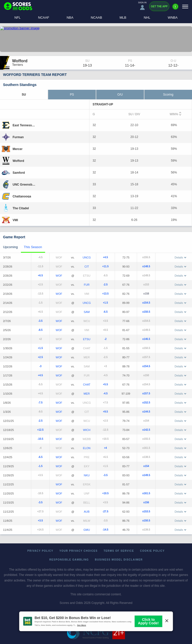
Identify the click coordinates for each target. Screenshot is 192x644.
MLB (123, 18)
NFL (18, 18)
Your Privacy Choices (79, 551)
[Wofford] (18, 161)
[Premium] (175, 9)
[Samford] (19, 172)
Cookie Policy (152, 551)
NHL (147, 18)
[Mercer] (18, 149)
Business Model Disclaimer (119, 560)
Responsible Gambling (69, 560)
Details (180, 257)
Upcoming (10, 247)
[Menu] (185, 6)
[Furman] (18, 137)
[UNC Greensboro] (25, 184)
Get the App (159, 6)
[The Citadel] (21, 208)
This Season (33, 247)
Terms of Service (119, 551)
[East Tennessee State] (25, 125)
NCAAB (96, 18)
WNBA (173, 18)
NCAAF (44, 18)
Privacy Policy (40, 551)
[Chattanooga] (22, 196)
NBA (70, 18)
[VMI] (15, 220)
